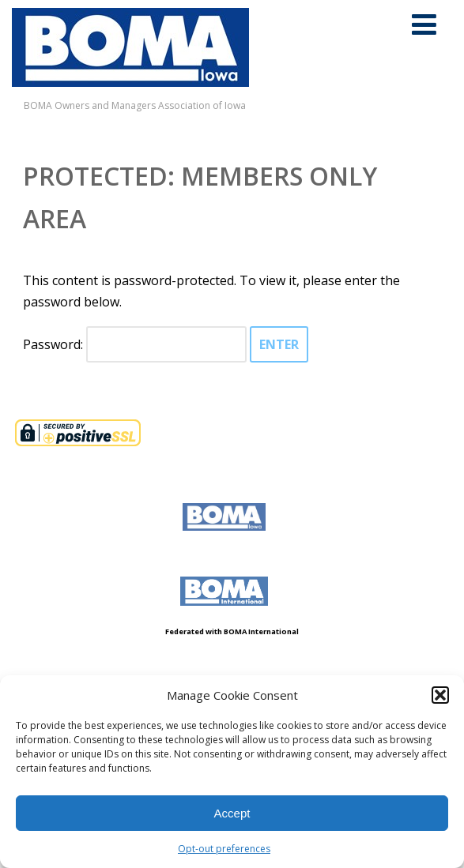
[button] (440, 695)
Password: (135, 344)
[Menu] (424, 24)
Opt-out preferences (224, 849)
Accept (232, 813)
